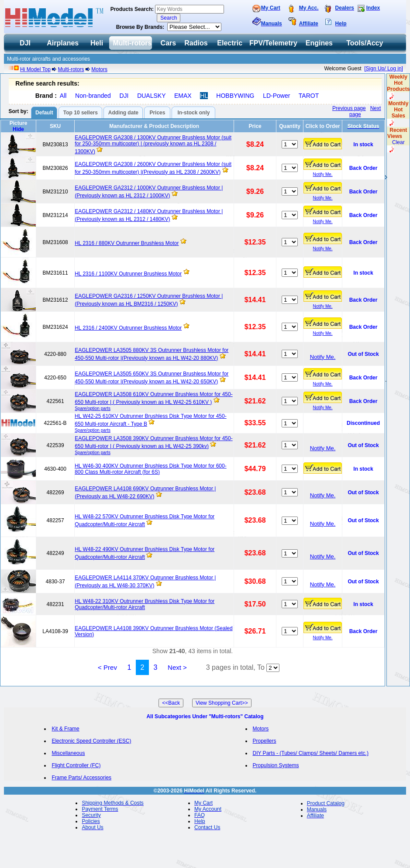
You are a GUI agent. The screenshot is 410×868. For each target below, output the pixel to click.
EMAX (183, 96)
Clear (398, 142)
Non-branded (93, 96)
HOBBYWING (235, 96)
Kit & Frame (65, 729)
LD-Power (276, 96)
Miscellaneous (68, 753)
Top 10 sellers (81, 113)
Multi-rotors (71, 69)
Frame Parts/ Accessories (81, 778)
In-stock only (193, 113)
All (63, 96)
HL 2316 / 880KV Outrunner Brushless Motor (127, 243)
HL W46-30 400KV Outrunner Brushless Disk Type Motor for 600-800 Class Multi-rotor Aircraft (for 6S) (151, 469)
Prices (157, 113)
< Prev (107, 667)
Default (44, 113)
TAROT (309, 96)
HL (204, 96)
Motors (99, 69)
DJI (124, 96)
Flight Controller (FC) (76, 765)
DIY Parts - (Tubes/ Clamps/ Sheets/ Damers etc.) (311, 753)
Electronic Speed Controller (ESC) (91, 741)
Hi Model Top (35, 69)
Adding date (123, 113)
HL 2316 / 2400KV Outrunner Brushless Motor (128, 328)
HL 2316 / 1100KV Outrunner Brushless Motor (128, 274)
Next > (177, 667)
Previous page (349, 108)
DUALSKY (151, 96)
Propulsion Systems (276, 765)
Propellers (265, 741)
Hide (18, 129)
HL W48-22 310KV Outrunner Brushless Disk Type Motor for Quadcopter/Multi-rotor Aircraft (145, 604)
